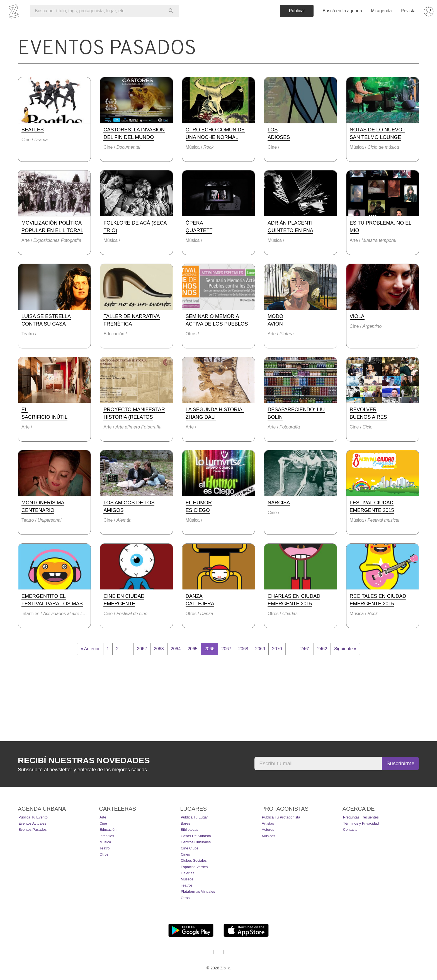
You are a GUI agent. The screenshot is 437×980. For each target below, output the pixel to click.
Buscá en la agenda (342, 11)
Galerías (187, 873)
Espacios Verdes (194, 867)
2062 (142, 649)
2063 (159, 649)
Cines (185, 854)
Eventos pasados (32, 829)
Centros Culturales (196, 842)
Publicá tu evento (33, 817)
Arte (103, 817)
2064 (176, 649)
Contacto (350, 829)
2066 (210, 649)
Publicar (297, 11)
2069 (260, 649)
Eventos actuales (32, 823)
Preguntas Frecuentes (361, 817)
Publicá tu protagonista (281, 817)
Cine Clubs (190, 848)
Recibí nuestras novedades (84, 760)
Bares (185, 823)
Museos (187, 879)
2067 (226, 649)
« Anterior (90, 649)
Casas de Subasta (196, 836)
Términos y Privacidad (361, 823)
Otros (104, 854)
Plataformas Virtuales (198, 891)
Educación (108, 829)
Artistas (268, 823)
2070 (277, 649)
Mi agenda (381, 11)
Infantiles (107, 836)
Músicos (269, 836)
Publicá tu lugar (194, 817)
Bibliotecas (189, 829)
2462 (322, 649)
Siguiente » (345, 649)
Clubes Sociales (194, 860)
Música (105, 842)
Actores (268, 829)
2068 (243, 649)
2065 (193, 649)
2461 (305, 649)
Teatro (105, 848)
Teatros (187, 885)
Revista (408, 11)
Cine (103, 823)
